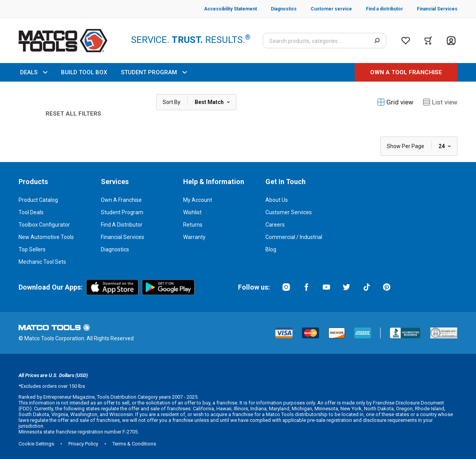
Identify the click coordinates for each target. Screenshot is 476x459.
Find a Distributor (122, 225)
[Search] (377, 41)
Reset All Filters (73, 114)
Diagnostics (115, 249)
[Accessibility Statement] (230, 9)
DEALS (34, 72)
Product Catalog (38, 200)
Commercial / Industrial (294, 237)
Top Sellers (32, 249)
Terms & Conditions (134, 444)
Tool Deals (31, 212)
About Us (277, 200)
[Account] (451, 41)
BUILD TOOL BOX (84, 72)
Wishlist (192, 212)
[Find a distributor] (377, 9)
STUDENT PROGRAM (154, 72)
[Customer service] (324, 9)
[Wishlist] (406, 41)
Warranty (194, 237)
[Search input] (325, 41)
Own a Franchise (121, 200)
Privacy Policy (83, 444)
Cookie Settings (36, 444)
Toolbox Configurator (44, 225)
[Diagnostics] (277, 9)
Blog (271, 249)
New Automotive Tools (46, 237)
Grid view (395, 102)
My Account (198, 200)
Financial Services (122, 237)
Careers (275, 225)
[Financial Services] (430, 9)
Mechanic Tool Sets (42, 262)
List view (440, 102)
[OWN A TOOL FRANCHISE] (406, 72)
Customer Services (289, 212)
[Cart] (428, 41)
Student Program (122, 212)
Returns (193, 225)
